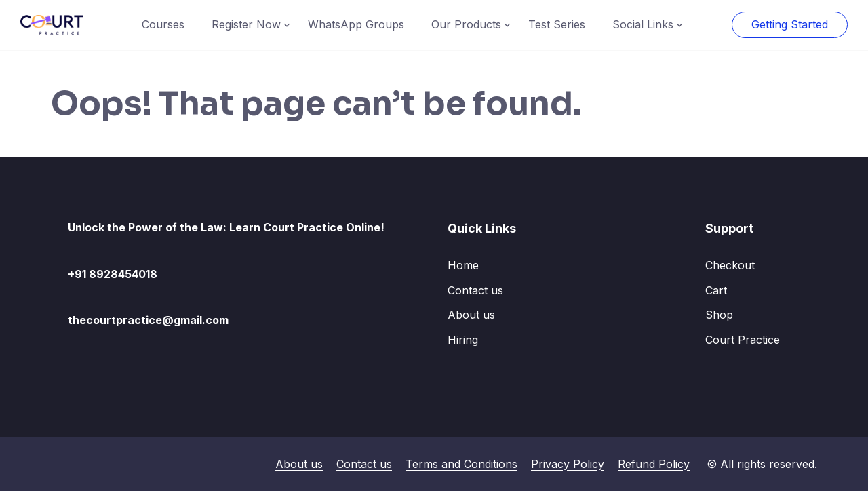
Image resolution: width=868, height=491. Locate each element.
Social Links (643, 24)
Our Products (466, 24)
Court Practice (743, 340)
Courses (163, 24)
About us (471, 315)
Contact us (475, 290)
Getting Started (790, 24)
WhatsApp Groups (356, 24)
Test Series (557, 24)
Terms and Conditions (461, 464)
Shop (719, 315)
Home (463, 265)
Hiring (463, 340)
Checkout (730, 265)
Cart (716, 290)
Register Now (246, 24)
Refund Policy (654, 464)
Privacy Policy (568, 464)
